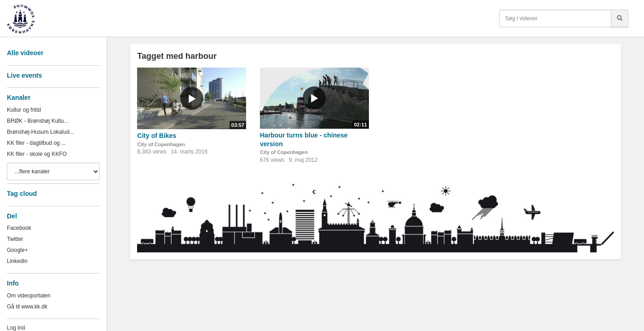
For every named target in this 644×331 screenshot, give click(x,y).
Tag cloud (22, 194)
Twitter (15, 239)
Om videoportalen (29, 296)
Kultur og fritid (24, 110)
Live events (24, 75)
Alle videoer (25, 53)
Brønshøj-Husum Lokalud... (40, 132)
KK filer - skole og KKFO (37, 154)
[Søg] (620, 18)
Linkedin (17, 261)
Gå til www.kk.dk (27, 307)
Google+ (17, 250)
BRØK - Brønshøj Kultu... (38, 121)
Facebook (19, 228)
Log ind (16, 328)
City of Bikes (157, 136)
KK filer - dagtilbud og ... (36, 143)
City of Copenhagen (161, 144)
